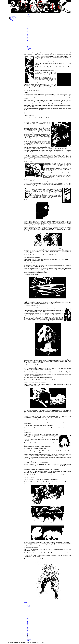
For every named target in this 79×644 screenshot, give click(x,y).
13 (27, 32)
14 (27, 33)
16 (27, 35)
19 (27, 39)
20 (27, 40)
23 (27, 44)
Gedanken (13, 16)
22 (27, 42)
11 (27, 29)
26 (27, 47)
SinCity (12, 19)
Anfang (29, 15)
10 (27, 28)
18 (27, 38)
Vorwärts (29, 48)
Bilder (12, 20)
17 (27, 36)
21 (27, 41)
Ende (28, 50)
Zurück (28, 16)
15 (27, 34)
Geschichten (13, 17)
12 (27, 30)
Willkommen (13, 15)
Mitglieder (13, 21)
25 (27, 46)
